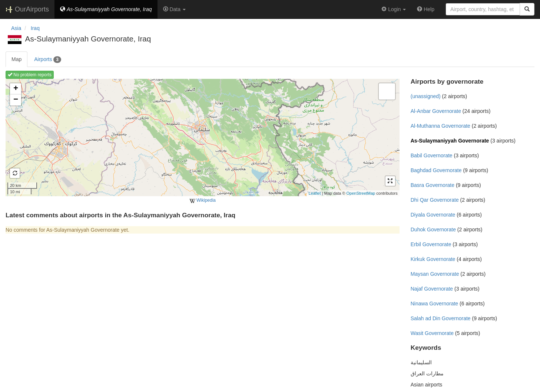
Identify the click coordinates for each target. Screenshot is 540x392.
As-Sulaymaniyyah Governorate (450, 141)
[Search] (527, 9)
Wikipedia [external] (203, 201)
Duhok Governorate (433, 229)
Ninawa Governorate (434, 304)
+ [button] (16, 89)
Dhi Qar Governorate (435, 200)
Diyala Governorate (433, 215)
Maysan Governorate (435, 274)
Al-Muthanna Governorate (440, 126)
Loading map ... (202, 137)
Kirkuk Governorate (433, 259)
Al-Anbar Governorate (436, 111)
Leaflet (314, 193)
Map (16, 59)
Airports (48, 60)
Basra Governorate (433, 185)
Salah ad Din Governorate (441, 318)
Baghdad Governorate (436, 170)
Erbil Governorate (431, 244)
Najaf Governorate (432, 289)
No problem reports (30, 75)
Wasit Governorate (432, 333)
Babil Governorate (432, 155)
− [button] (16, 100)
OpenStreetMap (361, 193)
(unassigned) (426, 96)
